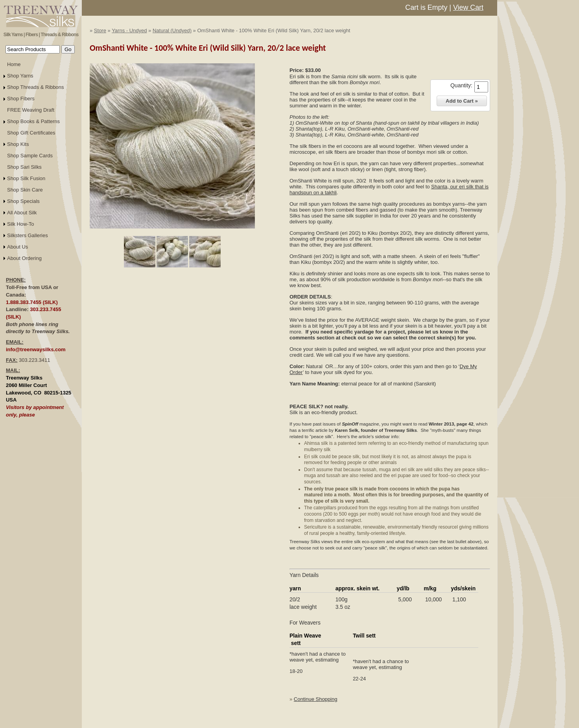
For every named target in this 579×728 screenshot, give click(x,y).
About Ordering (24, 258)
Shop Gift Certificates (31, 133)
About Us (18, 247)
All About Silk (22, 213)
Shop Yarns (20, 76)
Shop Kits (18, 144)
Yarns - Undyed (129, 30)
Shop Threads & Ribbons (36, 87)
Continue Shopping (316, 699)
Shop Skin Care (25, 190)
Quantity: (461, 85)
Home (14, 64)
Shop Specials (23, 201)
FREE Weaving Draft (31, 110)
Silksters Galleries (28, 235)
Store (100, 30)
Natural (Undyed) (172, 30)
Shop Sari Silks (24, 167)
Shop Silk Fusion (26, 178)
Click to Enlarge (172, 232)
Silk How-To (20, 224)
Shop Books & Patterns (33, 121)
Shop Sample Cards (30, 156)
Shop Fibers (21, 99)
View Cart (468, 7)
